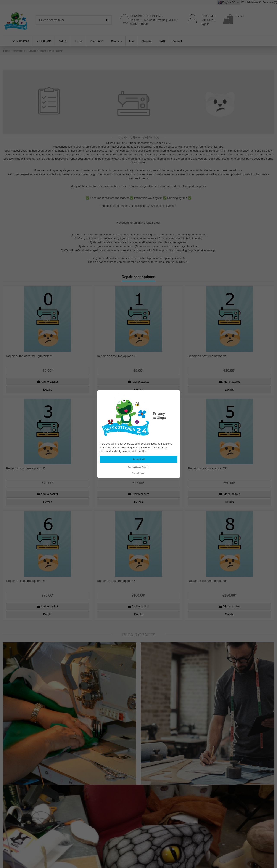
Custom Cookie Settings (138, 467)
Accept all (138, 459)
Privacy (135, 473)
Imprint (142, 473)
